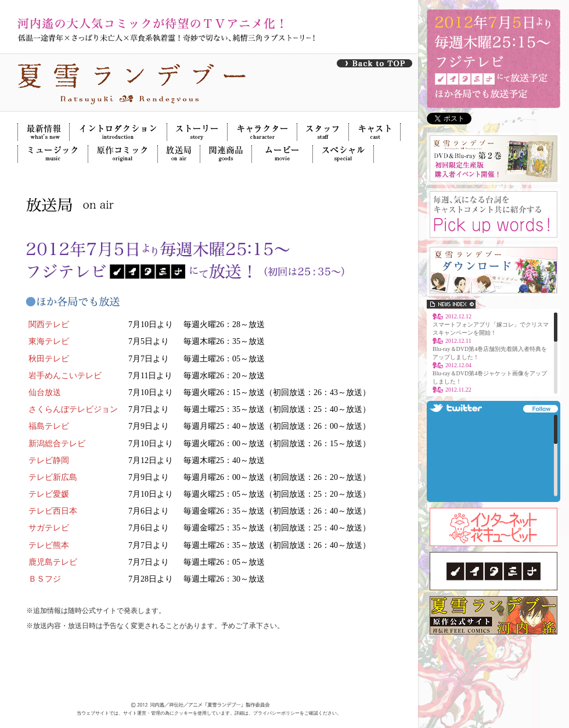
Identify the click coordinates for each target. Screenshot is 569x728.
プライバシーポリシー (276, 713)
